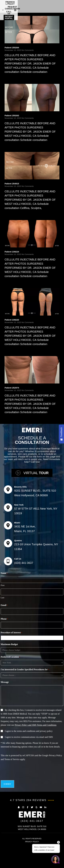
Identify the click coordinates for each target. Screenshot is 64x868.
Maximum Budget (9, 674)
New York (19, 535)
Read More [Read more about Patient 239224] (10, 311)
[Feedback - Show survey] (61, 434)
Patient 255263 (12, 145)
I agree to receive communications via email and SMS (29, 767)
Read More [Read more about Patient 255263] (10, 175)
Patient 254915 (12, 213)
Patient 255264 (12, 77)
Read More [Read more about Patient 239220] (10, 379)
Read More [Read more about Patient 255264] (10, 107)
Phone (4, 649)
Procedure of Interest (11, 663)
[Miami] (8, 555)
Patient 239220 (12, 350)
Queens (18, 570)
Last (2, 627)
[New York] (8, 537)
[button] (62, 6)
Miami (17, 553)
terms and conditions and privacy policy (35, 761)
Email (4, 635)
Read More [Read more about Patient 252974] (10, 447)
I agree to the (29, 761)
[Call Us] (8, 591)
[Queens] (8, 573)
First (3, 615)
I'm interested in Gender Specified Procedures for (25, 700)
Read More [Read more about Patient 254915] (10, 243)
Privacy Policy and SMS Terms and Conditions (36, 755)
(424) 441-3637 (24, 593)
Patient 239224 (12, 282)
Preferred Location (10, 687)
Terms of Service (12, 789)
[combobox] (33, 668)
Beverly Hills (21, 517)
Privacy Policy (56, 785)
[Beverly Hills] (8, 519)
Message (5, 712)
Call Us (18, 589)
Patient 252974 (12, 418)
